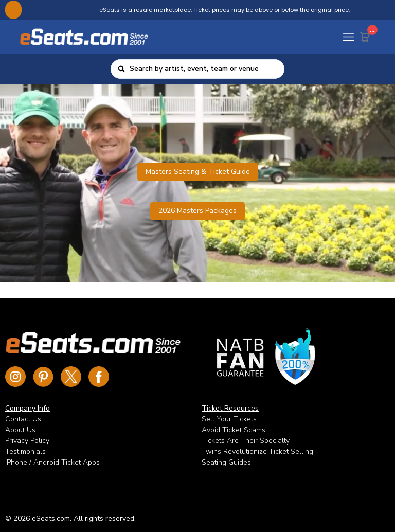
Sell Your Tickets (229, 419)
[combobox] (204, 69)
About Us (20, 430)
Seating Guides (226, 462)
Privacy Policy (27, 441)
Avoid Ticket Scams (234, 430)
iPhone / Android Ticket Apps (52, 462)
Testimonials (25, 451)
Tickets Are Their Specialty (246, 441)
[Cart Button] (367, 35)
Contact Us (23, 419)
